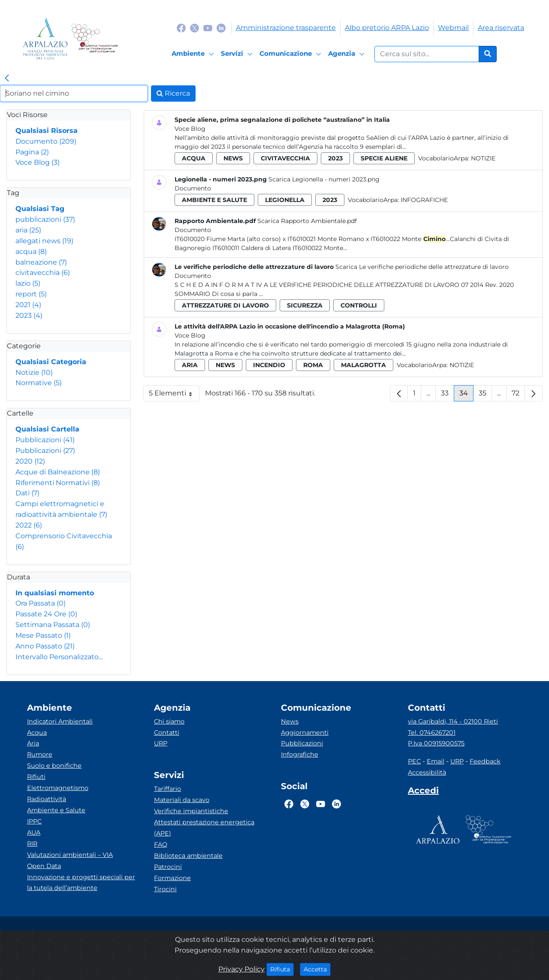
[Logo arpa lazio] (45, 39)
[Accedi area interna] (423, 792)
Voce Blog (38, 162)
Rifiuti (36, 777)
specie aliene (384, 158)
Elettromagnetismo (58, 788)
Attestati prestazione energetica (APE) (204, 828)
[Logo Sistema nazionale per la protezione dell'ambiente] (95, 39)
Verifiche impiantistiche (191, 811)
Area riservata (501, 28)
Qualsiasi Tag (40, 209)
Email (436, 761)
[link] (7, 78)
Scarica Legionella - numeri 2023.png (324, 179)
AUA (34, 832)
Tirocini (165, 889)
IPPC (34, 821)
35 (485, 395)
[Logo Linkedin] (221, 28)
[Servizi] (238, 54)
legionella (285, 200)
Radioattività (47, 799)
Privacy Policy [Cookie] (241, 969)
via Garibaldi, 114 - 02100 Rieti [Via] (453, 721)
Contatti (167, 733)
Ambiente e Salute (56, 810)
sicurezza (305, 305)
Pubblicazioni (45, 440)
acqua (31, 252)
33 (448, 395)
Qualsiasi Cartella (47, 429)
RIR (32, 844)
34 (466, 395)
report (31, 294)
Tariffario (167, 789)
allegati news (44, 241)
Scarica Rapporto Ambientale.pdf (307, 221)
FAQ (161, 844)
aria (28, 230)
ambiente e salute (214, 200)
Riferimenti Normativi (58, 483)
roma (313, 365)
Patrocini (168, 867)
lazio (28, 283)
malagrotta (363, 365)
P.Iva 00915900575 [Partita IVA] (436, 743)
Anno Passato (45, 646)
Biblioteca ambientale (188, 856)
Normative (39, 383)
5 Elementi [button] (174, 395)
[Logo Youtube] (208, 28)
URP (161, 743)
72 (518, 395)
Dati (27, 493)
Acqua (37, 733)
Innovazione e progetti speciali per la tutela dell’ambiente (81, 883)
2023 (29, 315)
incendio (269, 365)
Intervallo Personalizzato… (59, 657)
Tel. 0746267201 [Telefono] (432, 733)
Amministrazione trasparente (286, 28)
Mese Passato (43, 635)
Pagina (32, 152)
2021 (28, 305)
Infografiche (424, 200)
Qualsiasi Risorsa (47, 131)
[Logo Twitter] (195, 28)
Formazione (172, 878)
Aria (33, 743)
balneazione (41, 262)
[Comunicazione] (292, 54)
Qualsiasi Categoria (51, 362)
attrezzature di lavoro (225, 305)
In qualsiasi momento (55, 593)
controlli (359, 305)
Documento (46, 141)
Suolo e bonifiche (54, 766)
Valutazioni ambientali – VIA (70, 855)
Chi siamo (169, 721)
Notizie (34, 372)
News (290, 721)
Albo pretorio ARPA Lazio (387, 28)
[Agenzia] (348, 54)
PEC (414, 761)
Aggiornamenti (305, 733)
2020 (30, 461)
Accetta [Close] (317, 969)
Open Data (44, 866)
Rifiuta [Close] (282, 969)
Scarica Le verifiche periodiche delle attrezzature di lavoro (422, 267)
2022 (29, 525)
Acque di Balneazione (58, 472)
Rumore (40, 754)
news (233, 158)
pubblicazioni (45, 219)
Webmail (453, 28)
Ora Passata (41, 603)
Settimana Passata (53, 625)
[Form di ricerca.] (427, 54)
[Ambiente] (194, 54)
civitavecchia (43, 273)
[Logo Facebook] (181, 28)
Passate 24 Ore (46, 614)
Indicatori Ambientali (60, 721)
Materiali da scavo (182, 800)
